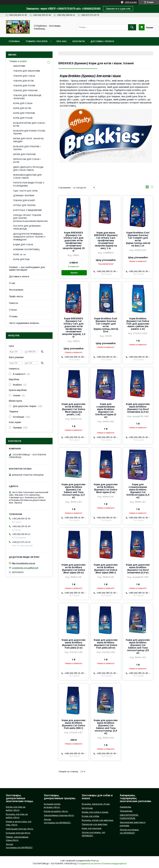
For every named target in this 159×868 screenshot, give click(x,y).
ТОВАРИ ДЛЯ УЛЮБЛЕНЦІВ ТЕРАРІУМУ (27, 97)
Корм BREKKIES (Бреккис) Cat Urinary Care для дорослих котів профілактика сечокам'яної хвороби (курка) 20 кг (74, 242)
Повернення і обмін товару (26, 50)
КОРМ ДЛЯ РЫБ (21, 259)
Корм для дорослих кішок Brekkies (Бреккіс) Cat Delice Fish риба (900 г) (74, 724)
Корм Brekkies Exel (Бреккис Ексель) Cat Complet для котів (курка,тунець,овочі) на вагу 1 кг (138, 239)
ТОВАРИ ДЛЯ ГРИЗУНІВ (25, 91)
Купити (74, 273)
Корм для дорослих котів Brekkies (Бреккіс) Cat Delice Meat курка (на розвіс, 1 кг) (74, 409)
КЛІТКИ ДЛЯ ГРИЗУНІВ (24, 154)
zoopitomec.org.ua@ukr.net (25, 568)
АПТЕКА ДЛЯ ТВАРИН (24, 205)
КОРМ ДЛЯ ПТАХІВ (23, 118)
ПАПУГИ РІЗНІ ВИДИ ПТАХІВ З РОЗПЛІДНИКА (29, 184)
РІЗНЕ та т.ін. (20, 254)
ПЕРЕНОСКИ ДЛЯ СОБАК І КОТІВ (27, 161)
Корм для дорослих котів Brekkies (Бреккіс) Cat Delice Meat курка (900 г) (106, 569)
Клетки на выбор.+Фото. (56, 811)
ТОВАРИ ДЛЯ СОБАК (24, 76)
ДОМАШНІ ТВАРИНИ (24, 196)
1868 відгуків (131, 2)
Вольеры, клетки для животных (98, 820)
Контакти (79, 41)
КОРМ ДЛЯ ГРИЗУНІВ (24, 113)
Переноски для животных (95, 824)
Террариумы (126, 811)
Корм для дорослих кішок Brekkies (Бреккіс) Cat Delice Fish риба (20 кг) (106, 644)
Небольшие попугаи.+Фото (20, 829)
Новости (14, 303)
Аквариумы (125, 807)
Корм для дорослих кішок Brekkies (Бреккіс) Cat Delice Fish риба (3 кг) (74, 644)
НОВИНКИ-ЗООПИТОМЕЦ (26, 249)
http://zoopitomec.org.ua (23, 563)
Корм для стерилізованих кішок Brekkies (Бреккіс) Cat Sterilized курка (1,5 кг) (138, 491)
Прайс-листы (16, 296)
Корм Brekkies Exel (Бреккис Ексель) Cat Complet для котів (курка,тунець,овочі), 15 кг (106, 325)
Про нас (62, 41)
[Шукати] (132, 27)
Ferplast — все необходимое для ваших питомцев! (27, 269)
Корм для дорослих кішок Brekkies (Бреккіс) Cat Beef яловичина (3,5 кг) (138, 569)
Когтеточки (87, 808)
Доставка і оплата (102, 41)
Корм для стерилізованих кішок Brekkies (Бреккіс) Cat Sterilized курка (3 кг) (106, 411)
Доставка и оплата (19, 276)
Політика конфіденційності (114, 864)
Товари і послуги (36, 41)
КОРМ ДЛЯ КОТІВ (22, 108)
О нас (12, 283)
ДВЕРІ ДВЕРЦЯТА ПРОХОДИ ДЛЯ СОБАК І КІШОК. (28, 169)
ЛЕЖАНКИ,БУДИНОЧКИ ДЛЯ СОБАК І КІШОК (27, 176)
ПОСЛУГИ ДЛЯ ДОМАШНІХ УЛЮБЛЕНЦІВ (27, 227)
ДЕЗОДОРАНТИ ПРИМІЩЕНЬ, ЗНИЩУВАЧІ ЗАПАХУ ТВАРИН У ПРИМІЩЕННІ (29, 237)
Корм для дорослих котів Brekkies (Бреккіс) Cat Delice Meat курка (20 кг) (74, 569)
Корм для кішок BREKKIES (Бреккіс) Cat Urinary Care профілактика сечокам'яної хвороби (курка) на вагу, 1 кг (106, 240)
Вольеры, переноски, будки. (96, 804)
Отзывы (13, 316)
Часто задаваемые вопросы (24, 323)
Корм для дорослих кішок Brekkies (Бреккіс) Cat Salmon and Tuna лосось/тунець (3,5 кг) (106, 727)
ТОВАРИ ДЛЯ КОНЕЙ (24, 200)
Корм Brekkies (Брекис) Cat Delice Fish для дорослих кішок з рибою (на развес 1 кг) (138, 324)
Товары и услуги (18, 61)
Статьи (13, 310)
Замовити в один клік (118, 9)
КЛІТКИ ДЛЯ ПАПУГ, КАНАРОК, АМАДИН (29, 140)
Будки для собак (90, 816)
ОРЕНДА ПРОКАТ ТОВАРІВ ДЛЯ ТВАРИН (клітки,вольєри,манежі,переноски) (30, 218)
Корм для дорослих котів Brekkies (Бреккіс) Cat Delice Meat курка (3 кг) (106, 488)
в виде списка (152, 188)
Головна (14, 41)
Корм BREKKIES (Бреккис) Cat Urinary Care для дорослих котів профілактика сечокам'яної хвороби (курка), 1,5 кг (74, 328)
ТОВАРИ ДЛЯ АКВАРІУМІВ (27, 71)
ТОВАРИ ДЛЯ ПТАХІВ (24, 86)
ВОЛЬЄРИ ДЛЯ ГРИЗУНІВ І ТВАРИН (27, 148)
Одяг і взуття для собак (25, 191)
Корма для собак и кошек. (95, 812)
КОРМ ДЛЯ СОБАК (23, 103)
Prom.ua (95, 861)
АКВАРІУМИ (19, 66)
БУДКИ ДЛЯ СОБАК (23, 245)
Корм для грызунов (92, 828)
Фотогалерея (16, 290)
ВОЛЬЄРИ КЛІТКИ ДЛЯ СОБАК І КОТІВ (29, 124)
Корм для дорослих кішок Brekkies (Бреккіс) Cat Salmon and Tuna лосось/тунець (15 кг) (138, 646)
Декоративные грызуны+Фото (59, 815)
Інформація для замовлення (68, 50)
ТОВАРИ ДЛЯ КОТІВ (23, 81)
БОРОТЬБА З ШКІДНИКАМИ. (28, 210)
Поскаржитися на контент (89, 864)
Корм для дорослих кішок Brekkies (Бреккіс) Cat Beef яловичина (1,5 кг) (138, 408)
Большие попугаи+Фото (18, 833)
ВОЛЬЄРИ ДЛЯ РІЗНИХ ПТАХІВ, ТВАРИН (29, 132)
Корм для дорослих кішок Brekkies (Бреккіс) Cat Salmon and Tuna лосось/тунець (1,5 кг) (74, 491)
